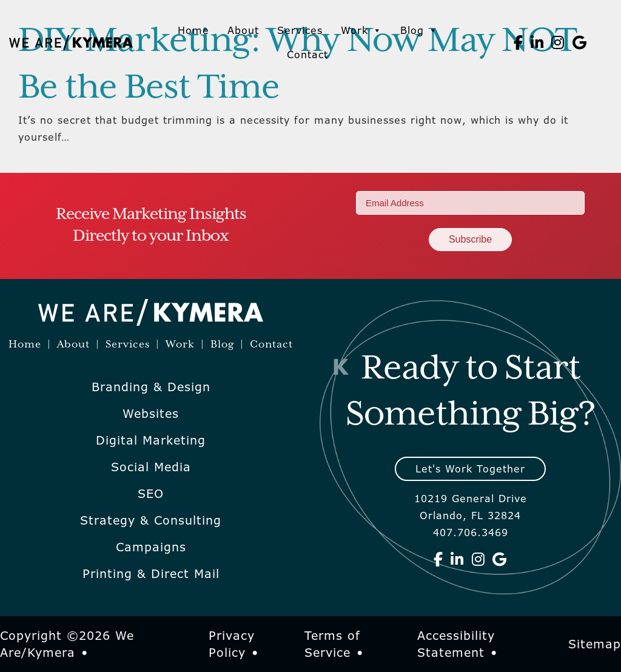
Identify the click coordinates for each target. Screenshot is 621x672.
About (243, 30)
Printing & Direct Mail (151, 574)
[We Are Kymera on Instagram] (558, 42)
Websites (151, 414)
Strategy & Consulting (151, 520)
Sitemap (595, 644)
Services (300, 30)
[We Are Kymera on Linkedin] (537, 42)
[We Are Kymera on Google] (580, 42)
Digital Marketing (151, 440)
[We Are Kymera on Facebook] (519, 42)
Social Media (151, 467)
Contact (307, 55)
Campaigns (151, 547)
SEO (151, 494)
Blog (419, 30)
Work (361, 30)
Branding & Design (151, 387)
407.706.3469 (471, 533)
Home (193, 30)
